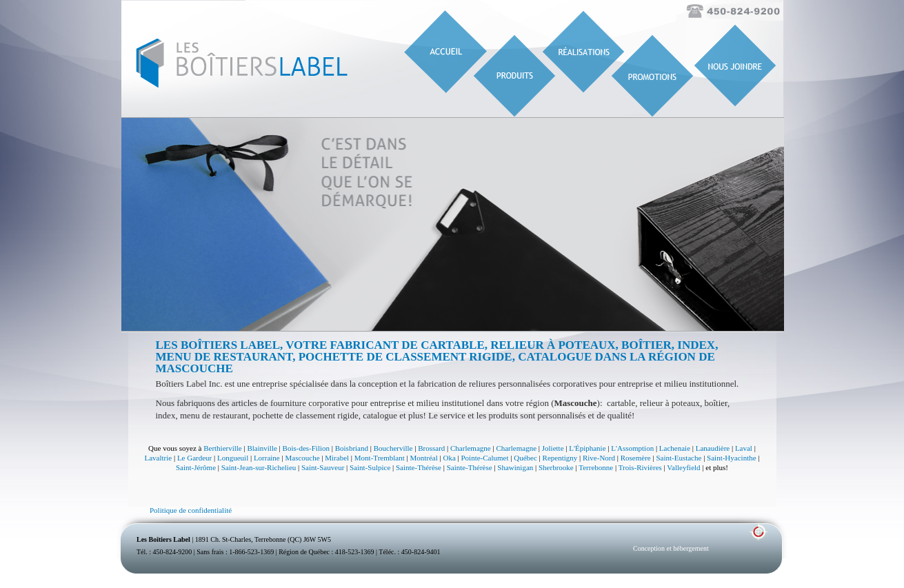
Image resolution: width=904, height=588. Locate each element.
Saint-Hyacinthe (731, 458)
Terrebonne (596, 467)
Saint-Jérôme (196, 467)
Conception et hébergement (671, 548)
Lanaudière (713, 448)
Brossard (431, 448)
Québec (525, 458)
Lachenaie (675, 448)
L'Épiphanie (587, 448)
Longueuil (233, 458)
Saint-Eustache (679, 458)
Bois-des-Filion (306, 448)
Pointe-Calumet (485, 458)
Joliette (553, 448)
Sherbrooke (556, 467)
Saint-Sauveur (323, 467)
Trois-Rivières (640, 467)
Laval (744, 448)
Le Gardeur (194, 458)
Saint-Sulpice (370, 467)
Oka (449, 458)
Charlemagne (471, 448)
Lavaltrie (158, 458)
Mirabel (337, 458)
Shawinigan (515, 467)
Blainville (262, 448)
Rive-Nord (599, 458)
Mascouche (302, 458)
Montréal (423, 458)
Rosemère (636, 458)
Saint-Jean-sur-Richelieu (259, 467)
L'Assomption (632, 448)
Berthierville (223, 448)
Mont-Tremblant (380, 458)
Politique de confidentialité (191, 510)
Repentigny (560, 458)
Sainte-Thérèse (419, 467)
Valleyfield (683, 467)
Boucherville (393, 448)
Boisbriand (352, 448)
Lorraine (267, 458)
